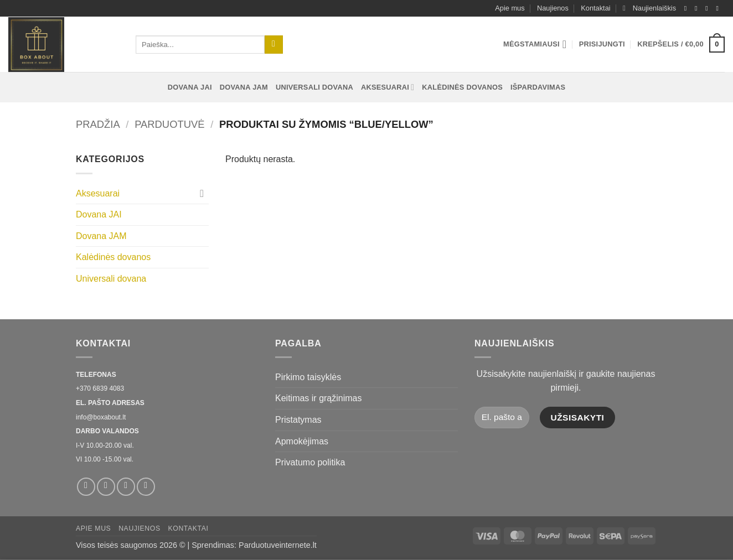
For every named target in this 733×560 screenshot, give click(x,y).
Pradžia (98, 124)
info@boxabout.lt (101, 417)
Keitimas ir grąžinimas (318, 398)
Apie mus (510, 8)
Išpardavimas (538, 87)
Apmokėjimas (302, 441)
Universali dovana (314, 87)
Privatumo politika (310, 462)
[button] (649, 8)
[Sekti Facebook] (688, 8)
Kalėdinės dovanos (462, 87)
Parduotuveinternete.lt (278, 545)
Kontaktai (595, 8)
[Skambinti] (719, 8)
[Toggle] (202, 193)
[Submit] (274, 45)
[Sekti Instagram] (698, 8)
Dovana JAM (244, 87)
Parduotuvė (169, 124)
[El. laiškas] (709, 8)
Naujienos (553, 8)
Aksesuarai (388, 87)
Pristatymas (298, 420)
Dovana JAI (190, 87)
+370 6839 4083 (100, 388)
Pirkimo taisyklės (308, 377)
